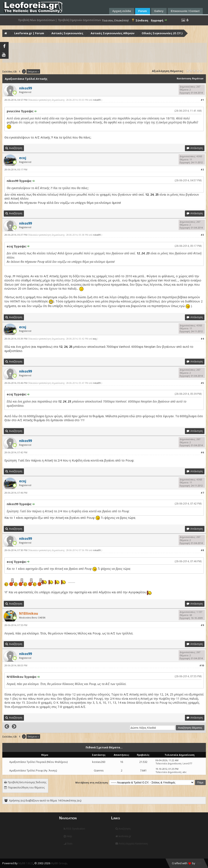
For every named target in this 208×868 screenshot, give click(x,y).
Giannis (99, 770)
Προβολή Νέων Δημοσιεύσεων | (38, 20)
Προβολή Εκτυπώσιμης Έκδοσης (27, 782)
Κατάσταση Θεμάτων (190, 78)
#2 (202, 169)
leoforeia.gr (123, 836)
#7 (202, 493)
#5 (202, 383)
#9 (202, 625)
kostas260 (99, 762)
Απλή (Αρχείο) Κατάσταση (131, 844)
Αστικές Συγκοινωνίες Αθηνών (113, 33)
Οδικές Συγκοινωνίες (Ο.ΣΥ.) (162, 33)
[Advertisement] (105, 53)
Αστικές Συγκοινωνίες (67, 33)
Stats (68, 844)
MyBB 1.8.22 (26, 863)
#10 (202, 665)
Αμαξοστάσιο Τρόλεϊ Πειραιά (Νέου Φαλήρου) (38, 762)
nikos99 (97, 100)
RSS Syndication (74, 829)
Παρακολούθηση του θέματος (26, 788)
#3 (202, 235)
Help (68, 836)
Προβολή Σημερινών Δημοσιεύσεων (80, 20)
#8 (202, 550)
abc (185, 772)
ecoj (95, 339)
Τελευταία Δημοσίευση (168, 763)
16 (122, 762)
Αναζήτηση (123, 829)
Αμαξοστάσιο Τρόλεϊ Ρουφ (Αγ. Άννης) (33, 770)
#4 (202, 339)
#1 (202, 100)
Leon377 (187, 763)
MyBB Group (59, 863)
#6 (202, 452)
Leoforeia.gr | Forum (29, 33)
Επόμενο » (33, 71)
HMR (199, 863)
